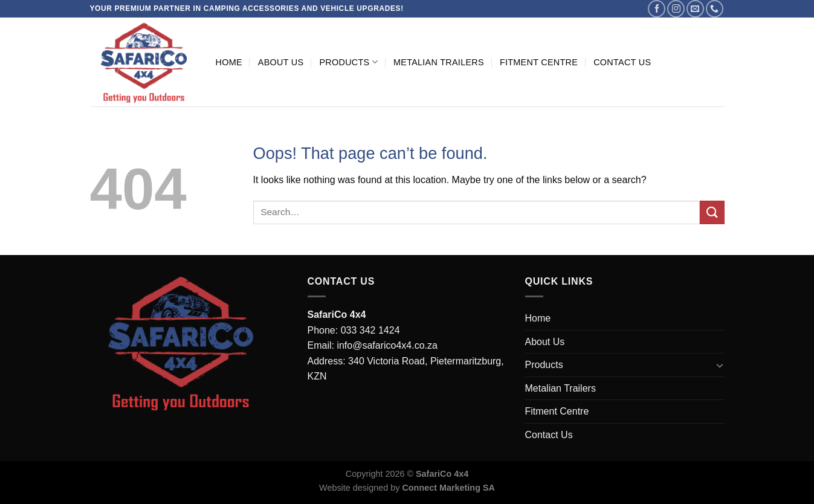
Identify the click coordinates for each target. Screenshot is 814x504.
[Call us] (715, 9)
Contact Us (622, 62)
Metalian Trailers (439, 62)
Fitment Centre (539, 62)
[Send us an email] (695, 9)
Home (229, 62)
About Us (281, 62)
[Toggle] (720, 365)
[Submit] (712, 212)
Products (348, 62)
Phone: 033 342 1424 (354, 330)
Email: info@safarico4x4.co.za (373, 345)
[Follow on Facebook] (657, 9)
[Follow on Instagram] (676, 9)
